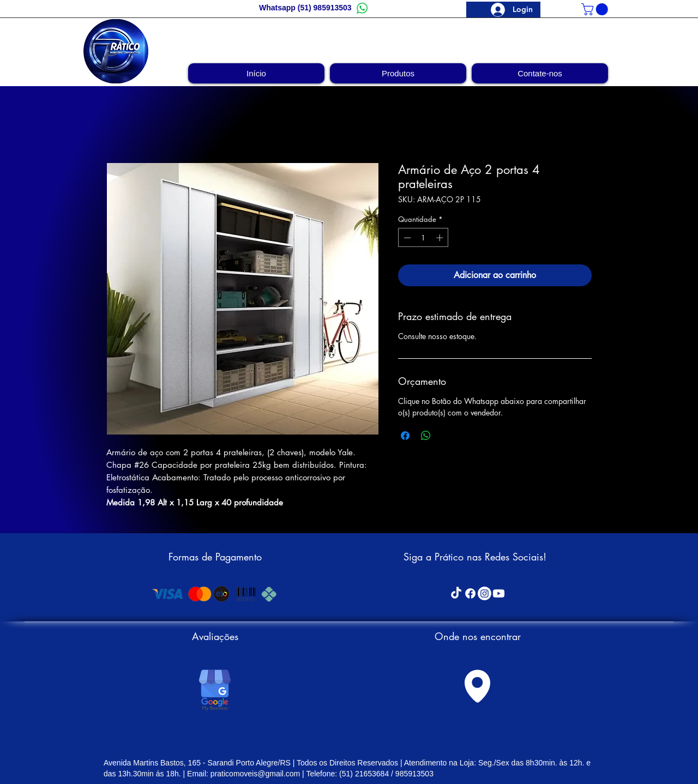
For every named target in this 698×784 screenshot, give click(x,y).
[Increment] (441, 238)
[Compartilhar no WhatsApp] (426, 436)
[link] (596, 9)
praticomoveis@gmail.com (255, 774)
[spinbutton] (423, 238)
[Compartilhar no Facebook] (405, 436)
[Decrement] (406, 238)
